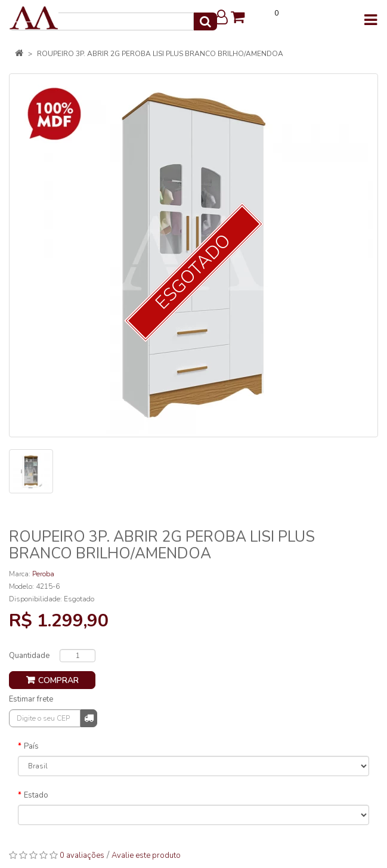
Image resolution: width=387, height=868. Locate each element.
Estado (36, 795)
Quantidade (29, 656)
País (31, 746)
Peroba (43, 574)
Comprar (58, 680)
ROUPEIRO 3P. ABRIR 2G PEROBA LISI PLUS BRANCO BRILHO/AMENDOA (160, 54)
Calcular (89, 718)
